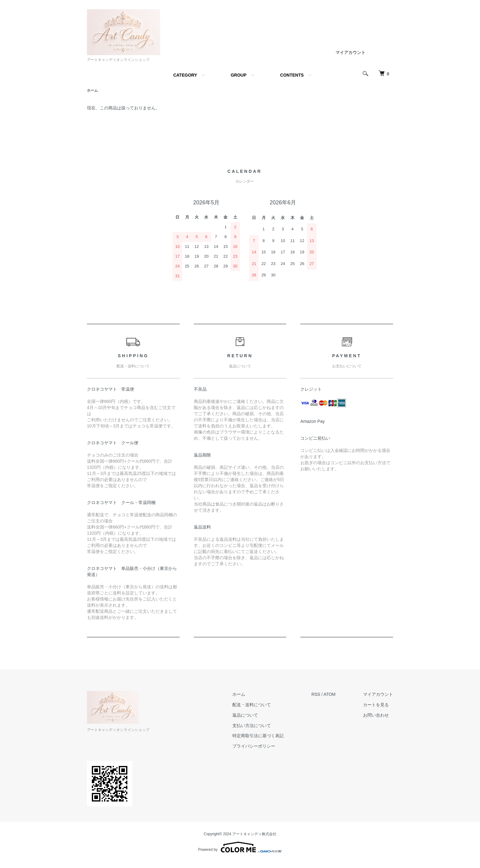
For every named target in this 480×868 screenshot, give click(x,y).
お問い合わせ (376, 715)
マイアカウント (351, 52)
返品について (245, 715)
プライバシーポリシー (254, 746)
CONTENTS (292, 75)
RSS (316, 694)
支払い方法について (252, 726)
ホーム (92, 90)
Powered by (240, 847)
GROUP (239, 75)
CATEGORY (185, 75)
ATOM (330, 694)
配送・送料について (252, 705)
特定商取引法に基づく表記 (258, 736)
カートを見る (376, 705)
